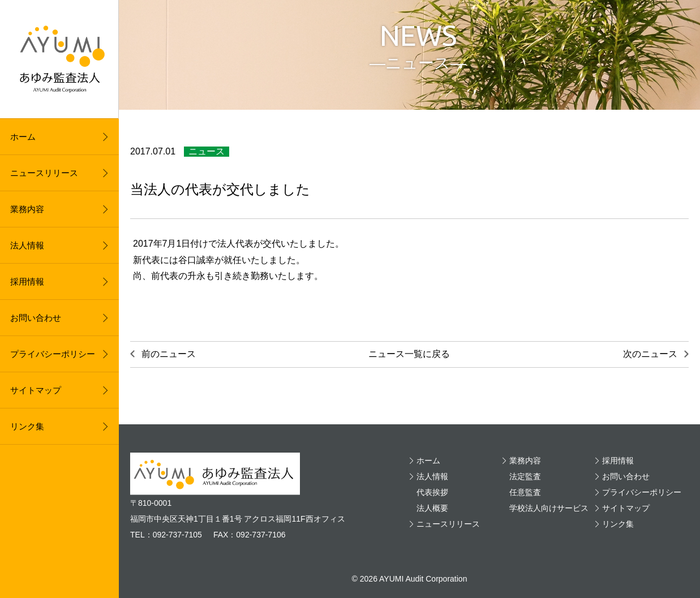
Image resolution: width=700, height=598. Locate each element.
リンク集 (27, 426)
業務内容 (27, 209)
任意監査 (525, 492)
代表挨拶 (432, 492)
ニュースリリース (44, 173)
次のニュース (650, 354)
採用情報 (27, 281)
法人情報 (27, 245)
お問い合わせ (36, 318)
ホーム (23, 137)
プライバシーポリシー (53, 354)
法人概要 (432, 508)
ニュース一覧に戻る (409, 354)
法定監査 (525, 476)
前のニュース (169, 354)
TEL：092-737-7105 (166, 535)
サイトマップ (36, 390)
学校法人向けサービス (549, 508)
